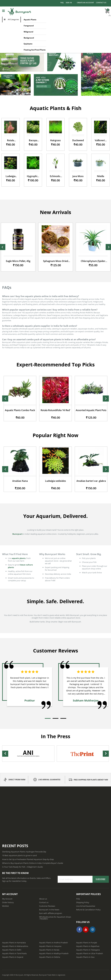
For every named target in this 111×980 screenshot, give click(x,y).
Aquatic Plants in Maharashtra (15, 946)
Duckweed (78, 140)
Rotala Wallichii (11, 140)
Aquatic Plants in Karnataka (14, 943)
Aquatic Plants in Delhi (12, 950)
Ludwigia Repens (11, 176)
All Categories (13, 19)
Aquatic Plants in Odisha (50, 957)
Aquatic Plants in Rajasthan (88, 946)
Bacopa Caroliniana (33, 140)
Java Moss (78, 176)
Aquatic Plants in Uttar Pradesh (90, 953)
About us (43, 899)
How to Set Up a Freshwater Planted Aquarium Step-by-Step (28, 859)
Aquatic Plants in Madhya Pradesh (54, 953)
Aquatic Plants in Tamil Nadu (14, 953)
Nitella (101, 176)
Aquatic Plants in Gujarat (13, 957)
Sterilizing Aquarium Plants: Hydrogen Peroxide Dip (24, 852)
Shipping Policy (83, 902)
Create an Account (85, 3)
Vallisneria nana (100, 140)
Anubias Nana (50, 481)
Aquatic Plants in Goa (85, 957)
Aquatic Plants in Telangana (88, 950)
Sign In (69, 3)
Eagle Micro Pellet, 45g (18, 261)
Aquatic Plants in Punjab (87, 943)
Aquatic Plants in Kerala (49, 950)
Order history (8, 902)
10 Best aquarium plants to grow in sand (19, 855)
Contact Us (101, 3)
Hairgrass (55, 140)
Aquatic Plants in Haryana (50, 946)
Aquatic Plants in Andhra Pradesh (53, 943)
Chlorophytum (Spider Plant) (93, 261)
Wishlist (5, 906)
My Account (7, 899)
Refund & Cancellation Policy (88, 910)
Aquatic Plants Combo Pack (50, 410)
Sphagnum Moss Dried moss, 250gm (56, 261)
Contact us (44, 902)
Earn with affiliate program (51, 913)
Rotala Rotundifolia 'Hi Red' (86, 410)
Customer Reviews (47, 906)
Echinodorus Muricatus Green (55, 176)
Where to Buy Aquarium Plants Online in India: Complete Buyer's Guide (33, 863)
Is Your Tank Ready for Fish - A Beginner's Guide (22, 867)
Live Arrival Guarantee (86, 906)
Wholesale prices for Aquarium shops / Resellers (55, 918)
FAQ (62, 3)
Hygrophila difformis (33, 176)
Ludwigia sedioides (86, 481)
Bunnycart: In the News (49, 910)
